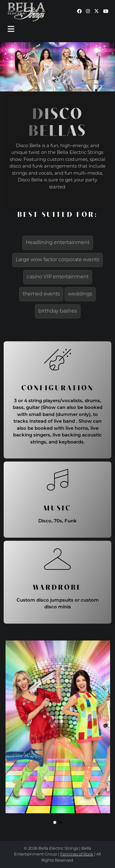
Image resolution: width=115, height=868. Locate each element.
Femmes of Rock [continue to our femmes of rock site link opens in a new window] (77, 854)
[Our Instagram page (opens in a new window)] (88, 12)
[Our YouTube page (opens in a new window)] (106, 12)
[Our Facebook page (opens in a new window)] (79, 12)
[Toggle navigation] (11, 29)
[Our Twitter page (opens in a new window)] (96, 12)
